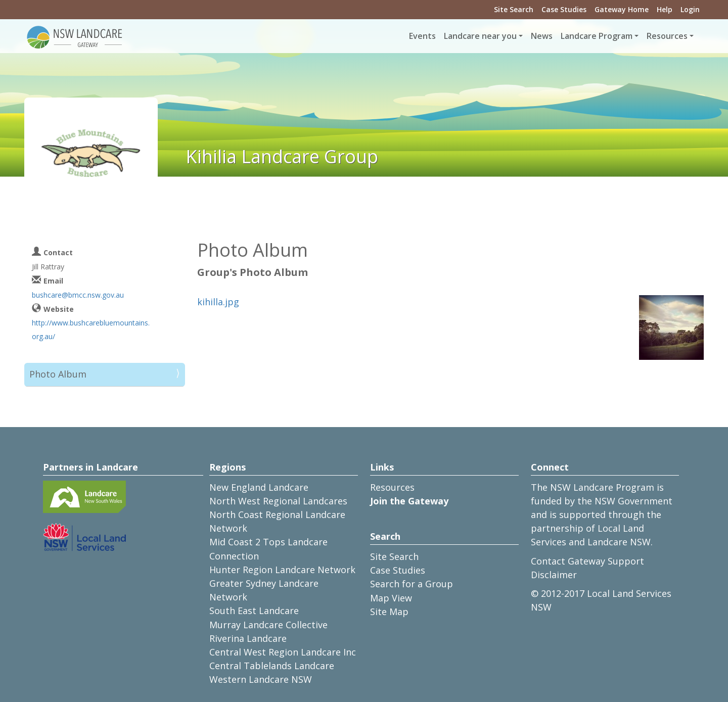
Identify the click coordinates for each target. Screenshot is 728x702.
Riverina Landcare (248, 638)
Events (422, 36)
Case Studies (564, 9)
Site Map (389, 612)
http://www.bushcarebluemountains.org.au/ (91, 330)
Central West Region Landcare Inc (283, 652)
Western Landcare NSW (261, 679)
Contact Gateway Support (587, 561)
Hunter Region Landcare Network (282, 570)
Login (690, 9)
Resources (392, 487)
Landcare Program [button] (597, 36)
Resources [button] (667, 36)
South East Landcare (254, 611)
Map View (391, 598)
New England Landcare (259, 487)
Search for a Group (412, 584)
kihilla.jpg (218, 302)
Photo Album (58, 374)
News (542, 36)
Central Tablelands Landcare (272, 666)
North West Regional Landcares (278, 501)
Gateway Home (622, 9)
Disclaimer (554, 575)
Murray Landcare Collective (268, 625)
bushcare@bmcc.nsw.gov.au (78, 295)
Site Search (514, 9)
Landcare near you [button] (480, 36)
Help (665, 9)
